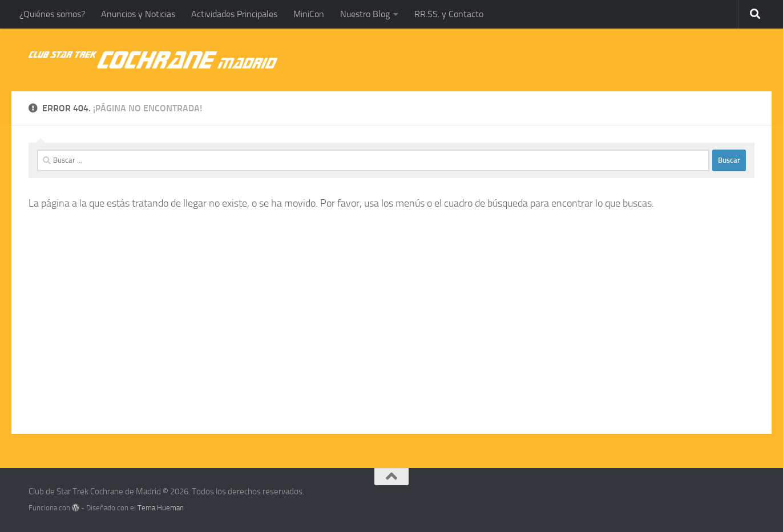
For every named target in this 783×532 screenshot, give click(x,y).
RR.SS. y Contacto (449, 14)
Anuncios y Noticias (138, 14)
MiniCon (309, 14)
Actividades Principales (234, 14)
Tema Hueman (161, 508)
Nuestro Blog (365, 14)
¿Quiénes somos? (52, 14)
